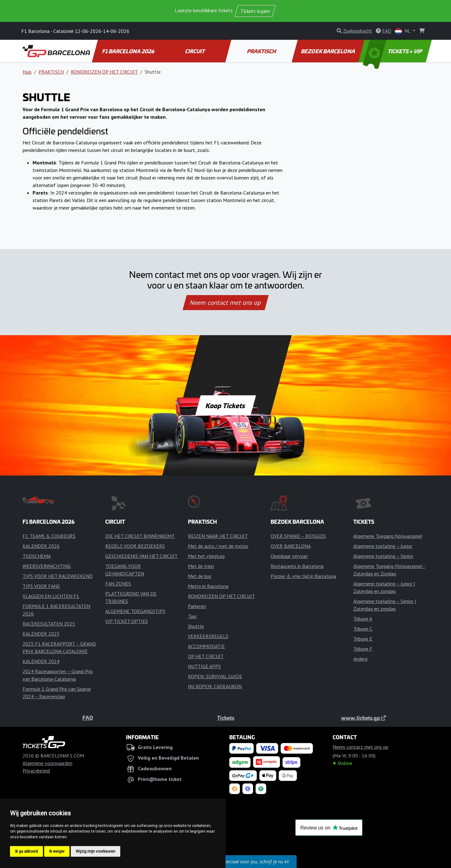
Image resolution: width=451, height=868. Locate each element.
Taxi (192, 616)
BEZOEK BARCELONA (328, 51)
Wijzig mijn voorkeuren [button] (96, 851)
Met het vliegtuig (206, 556)
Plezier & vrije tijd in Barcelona (303, 576)
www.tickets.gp (363, 718)
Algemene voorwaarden (47, 763)
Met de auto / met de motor (218, 546)
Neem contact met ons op (225, 303)
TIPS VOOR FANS (41, 586)
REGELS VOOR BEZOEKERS (135, 546)
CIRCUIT (195, 51)
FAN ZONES (118, 584)
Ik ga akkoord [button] (26, 851)
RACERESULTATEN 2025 (49, 624)
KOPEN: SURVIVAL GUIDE (215, 676)
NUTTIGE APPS (204, 666)
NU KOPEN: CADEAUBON (215, 686)
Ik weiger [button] (57, 851)
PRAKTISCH (262, 51)
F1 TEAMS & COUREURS (49, 536)
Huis (27, 72)
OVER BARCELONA (291, 546)
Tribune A (363, 619)
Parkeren (197, 606)
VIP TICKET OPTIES (127, 621)
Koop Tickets (225, 405)
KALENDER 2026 (41, 546)
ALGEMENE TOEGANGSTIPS (135, 611)
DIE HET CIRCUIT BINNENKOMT (140, 536)
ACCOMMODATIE (206, 646)
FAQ (88, 718)
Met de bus (200, 576)
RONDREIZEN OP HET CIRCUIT (104, 72)
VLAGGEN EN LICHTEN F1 (51, 596)
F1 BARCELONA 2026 (128, 51)
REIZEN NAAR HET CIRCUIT (218, 536)
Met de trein (201, 566)
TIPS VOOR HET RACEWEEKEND (58, 576)
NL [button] (403, 31)
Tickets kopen (255, 11)
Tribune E (363, 639)
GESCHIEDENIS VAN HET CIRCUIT (141, 556)
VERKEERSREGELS (208, 636)
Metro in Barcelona (208, 586)
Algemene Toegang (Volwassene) (388, 536)
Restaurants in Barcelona (297, 566)
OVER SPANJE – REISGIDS (298, 536)
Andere (360, 659)
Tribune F (363, 649)
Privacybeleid (36, 771)
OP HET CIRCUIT (206, 656)
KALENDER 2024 (41, 661)
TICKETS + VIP (393, 51)
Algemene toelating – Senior (383, 556)
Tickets (226, 718)
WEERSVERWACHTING (47, 566)
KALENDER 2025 (41, 634)
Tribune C (363, 629)
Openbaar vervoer (289, 556)
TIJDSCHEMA (37, 556)
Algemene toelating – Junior (383, 546)
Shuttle (196, 626)
